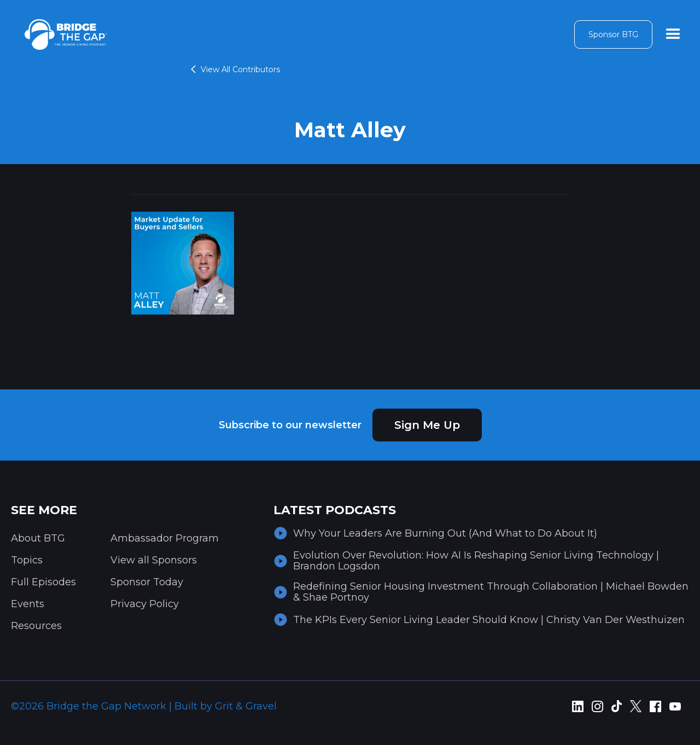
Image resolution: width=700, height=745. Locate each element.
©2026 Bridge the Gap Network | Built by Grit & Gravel (144, 706)
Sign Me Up (427, 425)
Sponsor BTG (613, 34)
